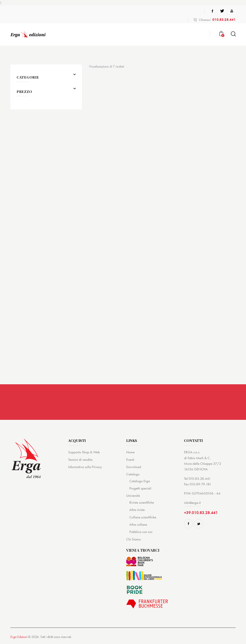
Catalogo (133, 474)
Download (134, 467)
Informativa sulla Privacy (85, 467)
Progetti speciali (140, 488)
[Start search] (233, 34)
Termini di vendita (80, 460)
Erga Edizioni (19, 637)
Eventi (130, 460)
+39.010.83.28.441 (201, 513)
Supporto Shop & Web (84, 452)
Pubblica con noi (141, 532)
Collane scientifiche (143, 517)
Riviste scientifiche (142, 502)
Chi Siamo (134, 539)
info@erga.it (192, 503)
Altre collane (138, 524)
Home (130, 452)
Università (133, 496)
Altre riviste (137, 510)
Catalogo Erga (140, 481)
